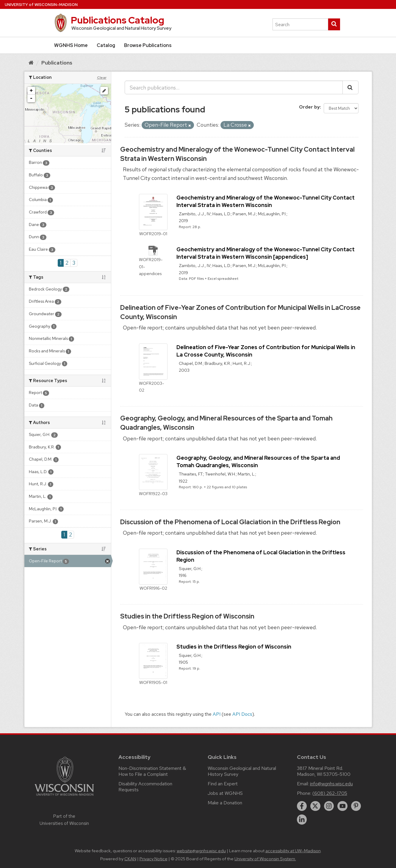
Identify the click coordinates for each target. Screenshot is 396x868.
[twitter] (315, 806)
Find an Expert (223, 784)
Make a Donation (225, 803)
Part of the (64, 820)
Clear (102, 78)
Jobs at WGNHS (225, 793)
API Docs (242, 714)
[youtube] (342, 806)
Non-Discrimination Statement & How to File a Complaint (152, 771)
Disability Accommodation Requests (145, 787)
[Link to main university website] (64, 797)
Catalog (106, 45)
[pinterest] (356, 806)
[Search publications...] (234, 87)
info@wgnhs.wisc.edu (331, 784)
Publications (57, 63)
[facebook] (302, 806)
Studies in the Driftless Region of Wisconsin (187, 616)
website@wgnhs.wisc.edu (201, 851)
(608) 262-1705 (330, 793)
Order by (309, 107)
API (217, 714)
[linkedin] (302, 820)
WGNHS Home (71, 45)
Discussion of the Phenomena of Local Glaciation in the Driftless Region (230, 522)
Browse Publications (148, 45)
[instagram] (329, 806)
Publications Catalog (118, 20)
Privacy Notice (154, 859)
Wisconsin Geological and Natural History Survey (242, 771)
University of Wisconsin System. (265, 859)
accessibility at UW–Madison (293, 851)
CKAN (130, 859)
